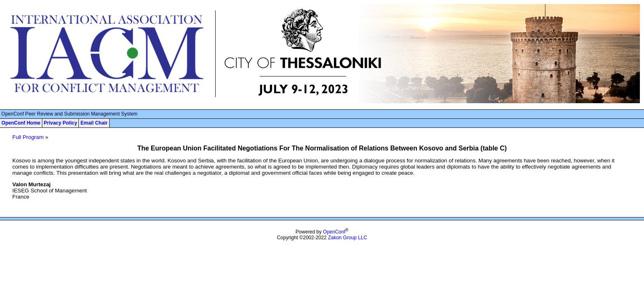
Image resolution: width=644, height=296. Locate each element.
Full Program (28, 137)
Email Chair (94, 123)
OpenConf (334, 232)
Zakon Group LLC (347, 238)
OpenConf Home (21, 123)
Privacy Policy (60, 123)
